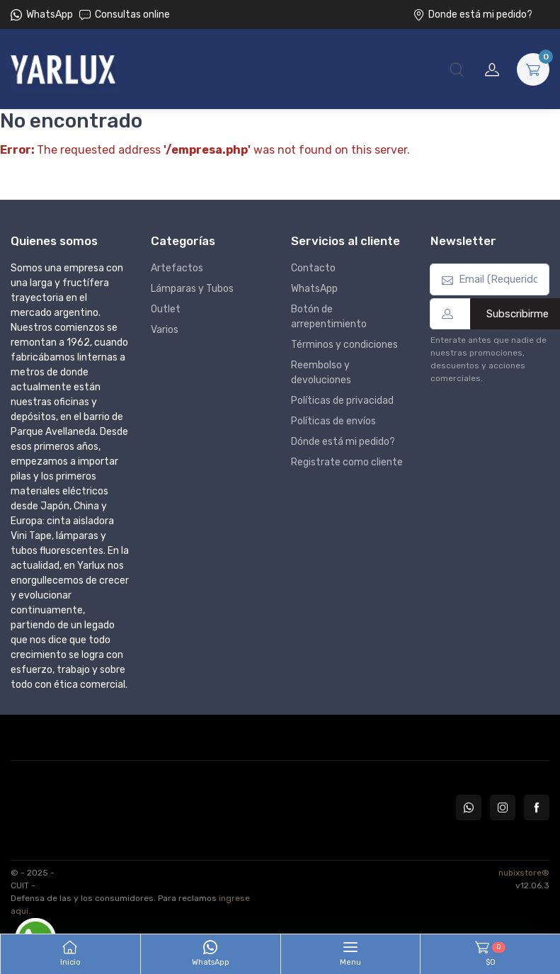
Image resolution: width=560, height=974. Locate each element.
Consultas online (125, 15)
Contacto (313, 268)
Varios (165, 330)
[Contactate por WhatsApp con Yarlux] (469, 808)
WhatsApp (50, 15)
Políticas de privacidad (342, 401)
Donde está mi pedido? (473, 15)
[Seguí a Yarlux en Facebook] (537, 808)
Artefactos (177, 268)
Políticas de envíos (333, 421)
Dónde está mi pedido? (343, 442)
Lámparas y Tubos (192, 289)
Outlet (166, 309)
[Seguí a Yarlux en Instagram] (503, 808)
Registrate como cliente (347, 462)
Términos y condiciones (344, 345)
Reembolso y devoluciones (321, 373)
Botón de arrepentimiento (329, 317)
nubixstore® (524, 873)
